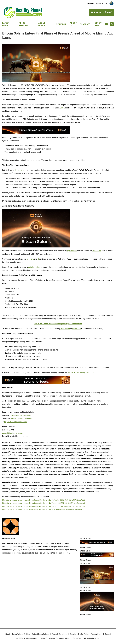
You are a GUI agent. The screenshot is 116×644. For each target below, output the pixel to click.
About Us (73, 24)
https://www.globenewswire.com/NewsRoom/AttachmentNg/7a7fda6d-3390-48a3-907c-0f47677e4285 (44, 500)
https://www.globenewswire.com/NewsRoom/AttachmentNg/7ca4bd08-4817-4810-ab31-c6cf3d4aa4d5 (44, 503)
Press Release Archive (21, 634)
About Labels (42, 24)
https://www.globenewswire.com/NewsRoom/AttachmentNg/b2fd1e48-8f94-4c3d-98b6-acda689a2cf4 (43, 509)
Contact (61, 24)
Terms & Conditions (60, 634)
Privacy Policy (97, 634)
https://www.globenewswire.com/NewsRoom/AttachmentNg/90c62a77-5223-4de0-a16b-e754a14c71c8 (44, 506)
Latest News (6, 24)
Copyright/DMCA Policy (79, 634)
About (7, 634)
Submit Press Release (41, 634)
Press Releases (24, 24)
